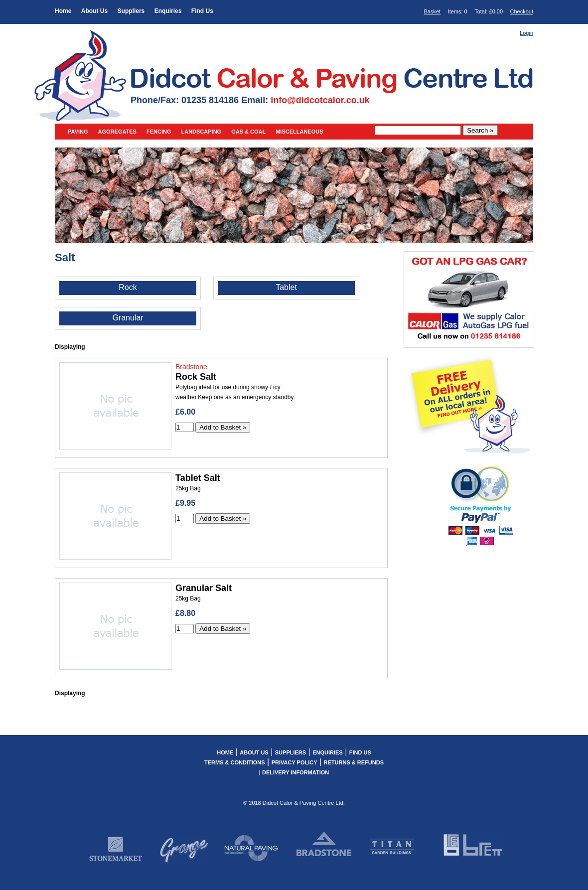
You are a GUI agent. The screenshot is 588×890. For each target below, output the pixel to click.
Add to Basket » (223, 427)
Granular (128, 318)
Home (63, 11)
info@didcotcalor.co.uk (320, 100)
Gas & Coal (248, 132)
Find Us (202, 11)
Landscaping (201, 132)
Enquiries (168, 11)
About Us (94, 11)
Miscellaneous (299, 132)
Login (526, 33)
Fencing (159, 132)
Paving (78, 132)
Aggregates (117, 132)
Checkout (522, 11)
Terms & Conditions (235, 762)
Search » (480, 130)
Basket (433, 11)
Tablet (286, 287)
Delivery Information (295, 772)
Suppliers (131, 11)
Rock (128, 287)
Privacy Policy (294, 762)
